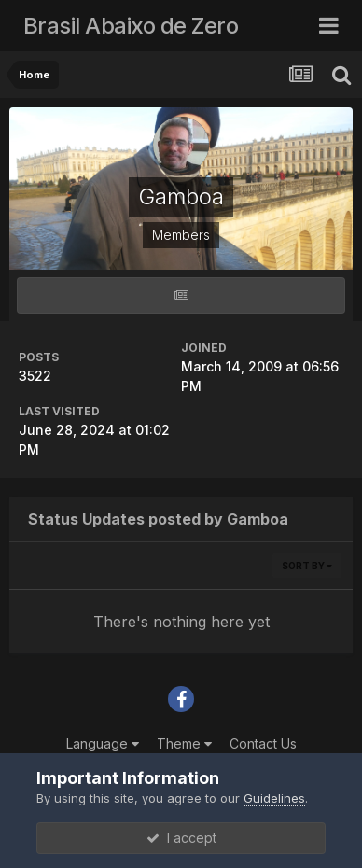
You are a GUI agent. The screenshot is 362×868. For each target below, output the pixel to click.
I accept (181, 838)
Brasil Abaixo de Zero (131, 26)
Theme (184, 743)
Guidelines (274, 798)
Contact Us (263, 743)
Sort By (307, 566)
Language (103, 743)
